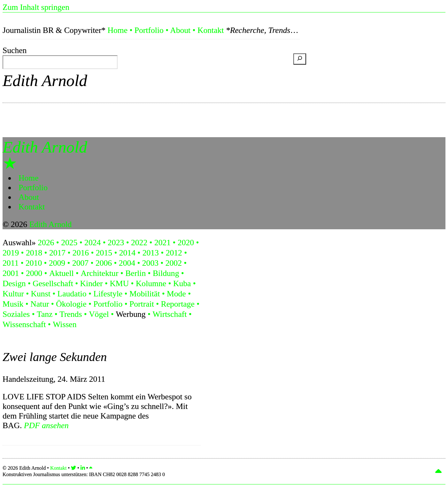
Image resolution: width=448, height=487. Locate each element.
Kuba (182, 283)
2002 (174, 263)
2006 (104, 263)
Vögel (99, 314)
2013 (151, 253)
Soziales (16, 314)
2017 (57, 253)
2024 (93, 243)
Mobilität (145, 294)
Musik (13, 304)
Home (117, 30)
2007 (80, 263)
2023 (116, 243)
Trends (71, 314)
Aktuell (62, 273)
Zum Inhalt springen (36, 7)
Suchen (15, 50)
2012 (174, 253)
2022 (139, 243)
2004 (127, 263)
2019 (11, 253)
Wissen (65, 324)
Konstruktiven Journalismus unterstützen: (84, 474)
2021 (162, 243)
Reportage (178, 304)
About (180, 30)
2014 (127, 253)
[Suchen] (300, 59)
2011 (11, 263)
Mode (176, 294)
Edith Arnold (45, 80)
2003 (150, 263)
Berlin (135, 273)
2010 (34, 263)
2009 (57, 263)
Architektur (99, 273)
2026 (46, 243)
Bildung (166, 273)
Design (14, 283)
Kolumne (151, 283)
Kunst (41, 294)
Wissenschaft (24, 324)
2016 (81, 253)
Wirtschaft (170, 314)
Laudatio (72, 294)
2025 (69, 243)
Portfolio (149, 30)
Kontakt (211, 30)
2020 (186, 243)
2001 (11, 273)
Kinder (92, 283)
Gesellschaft (53, 283)
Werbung (131, 314)
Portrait (142, 304)
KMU (119, 283)
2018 (34, 253)
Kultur (13, 294)
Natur (40, 304)
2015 (104, 253)
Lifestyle (108, 294)
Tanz (45, 314)
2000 (34, 273)
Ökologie (71, 304)
